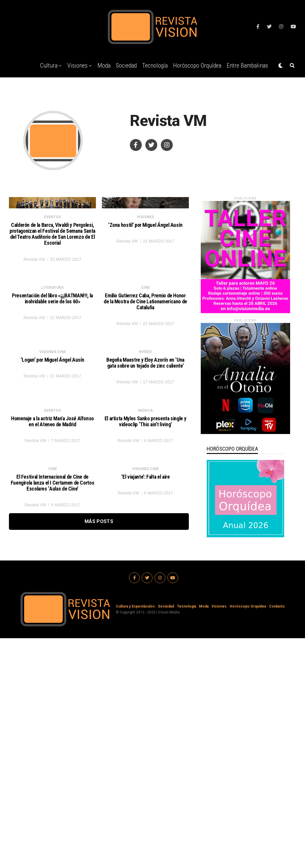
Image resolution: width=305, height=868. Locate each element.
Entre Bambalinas (247, 65)
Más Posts (99, 770)
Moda (104, 65)
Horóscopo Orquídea (197, 65)
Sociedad (126, 65)
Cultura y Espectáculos (135, 836)
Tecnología (155, 65)
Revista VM (34, 313)
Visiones (77, 65)
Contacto (277, 836)
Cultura (49, 65)
